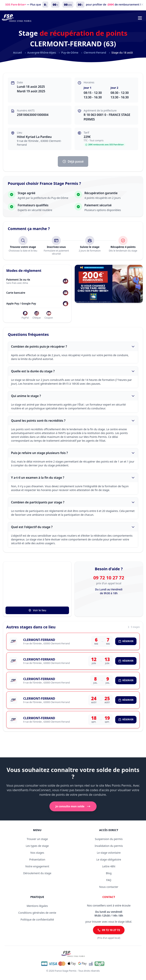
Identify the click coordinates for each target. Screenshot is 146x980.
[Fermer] (142, 5)
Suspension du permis (109, 839)
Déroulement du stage (37, 873)
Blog (109, 873)
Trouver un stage (37, 839)
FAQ (109, 880)
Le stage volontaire (109, 853)
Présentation (37, 859)
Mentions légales (37, 906)
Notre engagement (37, 866)
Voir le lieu (37, 610)
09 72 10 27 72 (109, 578)
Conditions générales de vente (37, 913)
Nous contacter (109, 887)
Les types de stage (37, 846)
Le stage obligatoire (109, 859)
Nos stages (37, 853)
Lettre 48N (109, 866)
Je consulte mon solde (73, 806)
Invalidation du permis (109, 846)
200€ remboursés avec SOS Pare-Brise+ (105, 145)
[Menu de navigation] (140, 18)
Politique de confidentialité (37, 919)
